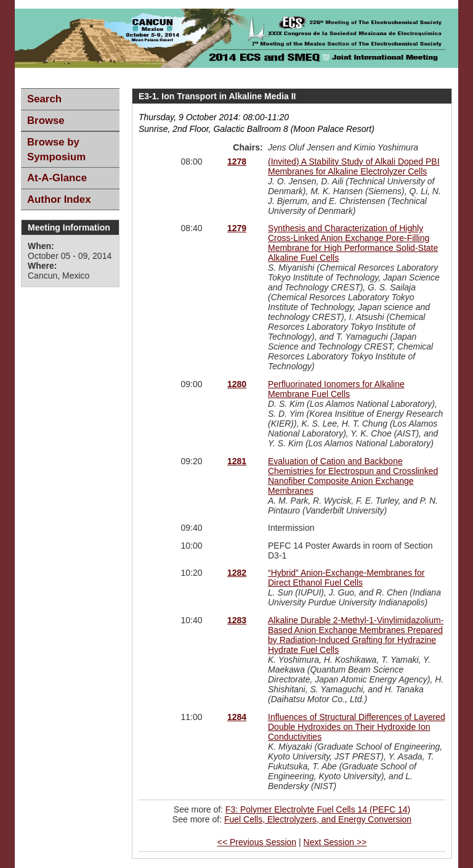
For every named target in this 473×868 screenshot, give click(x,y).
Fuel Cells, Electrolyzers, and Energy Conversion (318, 819)
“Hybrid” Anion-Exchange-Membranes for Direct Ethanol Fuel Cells (346, 578)
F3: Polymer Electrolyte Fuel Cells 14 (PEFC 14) (318, 809)
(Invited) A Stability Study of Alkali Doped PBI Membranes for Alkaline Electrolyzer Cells (354, 166)
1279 (237, 228)
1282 (237, 573)
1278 (237, 162)
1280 (237, 384)
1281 (237, 461)
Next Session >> (335, 842)
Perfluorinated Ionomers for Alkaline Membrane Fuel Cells (336, 389)
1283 (237, 620)
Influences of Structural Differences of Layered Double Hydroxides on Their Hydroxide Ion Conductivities (357, 727)
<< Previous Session (257, 842)
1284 (237, 717)
